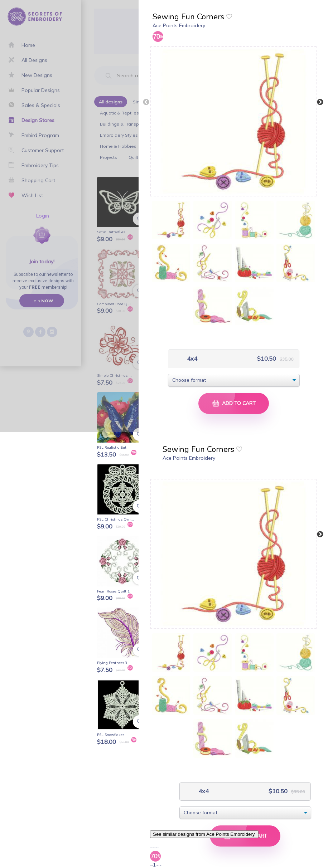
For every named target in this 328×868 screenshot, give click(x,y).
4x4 (191, 359)
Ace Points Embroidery (179, 25)
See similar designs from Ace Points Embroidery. (204, 834)
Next (320, 102)
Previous (146, 102)
